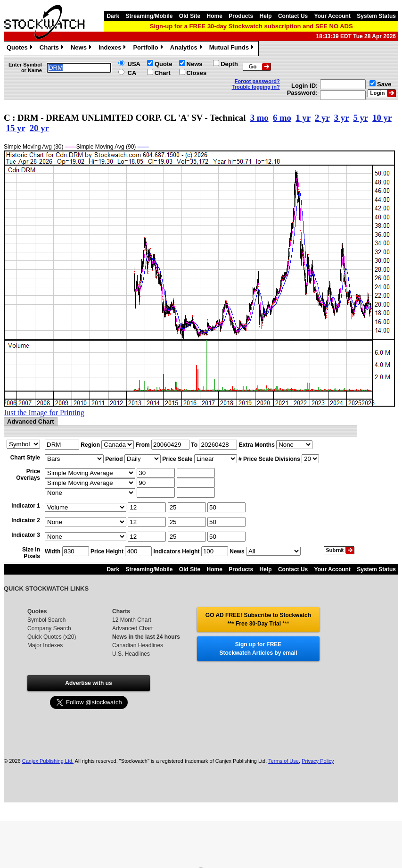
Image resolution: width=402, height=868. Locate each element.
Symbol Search (46, 620)
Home (215, 16)
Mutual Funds (233, 49)
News (82, 49)
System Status (376, 16)
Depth (229, 64)
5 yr (360, 118)
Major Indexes (45, 645)
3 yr (341, 118)
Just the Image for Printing (44, 413)
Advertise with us (88, 683)
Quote (164, 64)
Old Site (190, 16)
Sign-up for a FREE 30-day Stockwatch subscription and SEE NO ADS (251, 26)
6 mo (282, 118)
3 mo (259, 118)
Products (241, 16)
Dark (113, 16)
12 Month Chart (132, 620)
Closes (197, 73)
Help (266, 16)
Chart (163, 73)
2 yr (322, 118)
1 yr (303, 118)
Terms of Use (283, 761)
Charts (53, 49)
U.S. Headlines (131, 654)
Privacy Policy (318, 761)
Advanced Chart (132, 628)
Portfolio (149, 49)
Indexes (113, 49)
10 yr (382, 118)
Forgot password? (257, 81)
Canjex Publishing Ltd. (48, 761)
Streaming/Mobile (149, 16)
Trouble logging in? (256, 87)
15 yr (16, 128)
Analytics (187, 49)
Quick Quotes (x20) (52, 637)
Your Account (332, 16)
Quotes (21, 49)
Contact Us (293, 16)
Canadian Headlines (138, 645)
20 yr (39, 128)
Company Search (49, 628)
